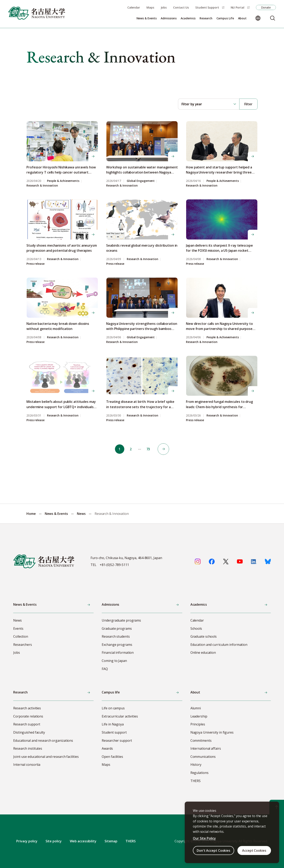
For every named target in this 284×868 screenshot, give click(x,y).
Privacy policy (27, 841)
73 (149, 449)
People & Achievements (63, 181)
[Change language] (258, 18)
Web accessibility (83, 841)
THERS (131, 841)
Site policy (54, 841)
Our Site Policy (204, 838)
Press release (35, 264)
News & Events (56, 514)
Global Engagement (141, 181)
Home (31, 514)
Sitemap (111, 841)
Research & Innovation (42, 186)
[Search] (273, 18)
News (81, 514)
